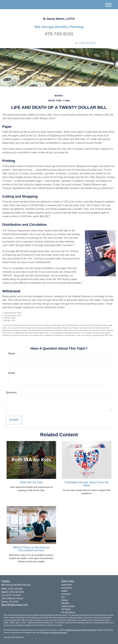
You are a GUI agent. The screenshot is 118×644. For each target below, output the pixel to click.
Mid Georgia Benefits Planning (59, 27)
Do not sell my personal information (54, 633)
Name (12, 353)
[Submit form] (14, 420)
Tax (63, 597)
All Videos (66, 609)
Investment (67, 588)
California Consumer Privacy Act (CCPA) (81, 630)
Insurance (66, 594)
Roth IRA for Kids (31, 482)
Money (65, 600)
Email (12, 373)
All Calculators (68, 612)
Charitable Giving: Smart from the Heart (87, 484)
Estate (64, 591)
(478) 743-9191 (85, 43)
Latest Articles (68, 606)
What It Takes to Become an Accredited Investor (31, 549)
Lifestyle (65, 603)
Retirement (67, 585)
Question (11, 392)
